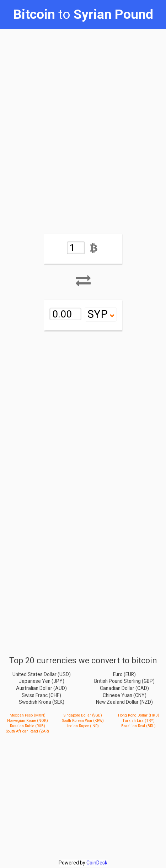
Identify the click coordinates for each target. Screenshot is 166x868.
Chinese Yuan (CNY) (125, 695)
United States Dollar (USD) (42, 674)
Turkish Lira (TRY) (138, 721)
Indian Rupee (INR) (83, 726)
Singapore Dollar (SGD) (83, 715)
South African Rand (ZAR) (28, 731)
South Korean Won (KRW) (83, 721)
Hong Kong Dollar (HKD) (139, 715)
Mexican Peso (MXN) (28, 715)
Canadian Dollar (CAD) (124, 688)
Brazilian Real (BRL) (138, 726)
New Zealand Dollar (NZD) (124, 702)
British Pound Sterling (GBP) (124, 681)
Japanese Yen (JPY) (42, 681)
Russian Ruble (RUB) (28, 726)
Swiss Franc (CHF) (41, 695)
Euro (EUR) (124, 674)
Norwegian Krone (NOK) (28, 721)
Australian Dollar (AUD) (41, 688)
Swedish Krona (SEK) (42, 702)
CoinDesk (97, 863)
